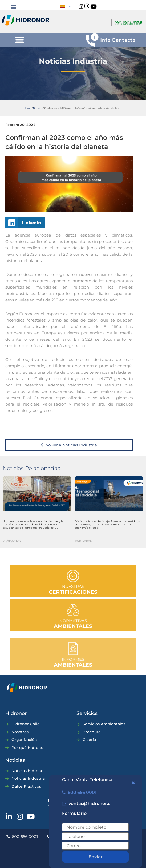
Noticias (38, 108)
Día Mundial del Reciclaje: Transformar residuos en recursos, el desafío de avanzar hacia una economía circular (107, 524)
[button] (13, 7)
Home (27, 108)
